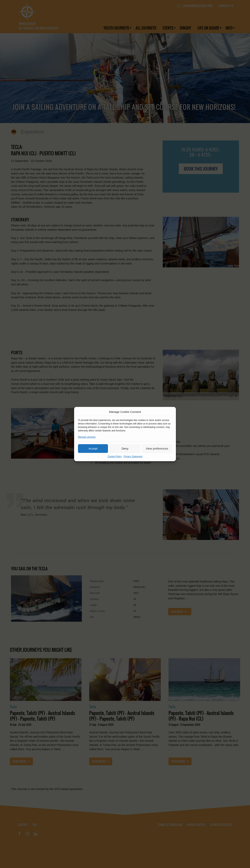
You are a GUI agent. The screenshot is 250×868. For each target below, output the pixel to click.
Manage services (87, 437)
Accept (93, 448)
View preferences (157, 448)
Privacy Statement (133, 457)
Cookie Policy (115, 457)
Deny (125, 448)
